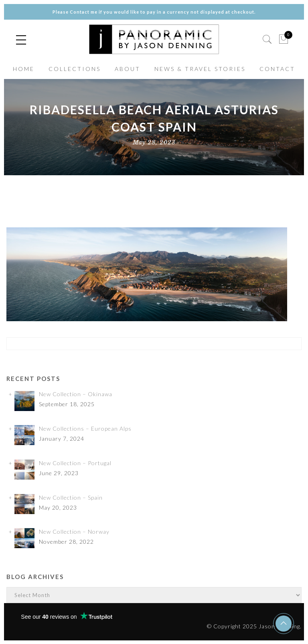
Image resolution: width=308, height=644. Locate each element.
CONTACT (277, 69)
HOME (24, 69)
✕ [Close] (299, 322)
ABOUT (128, 69)
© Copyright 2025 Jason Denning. (254, 626)
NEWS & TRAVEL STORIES (200, 69)
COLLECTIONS (75, 69)
